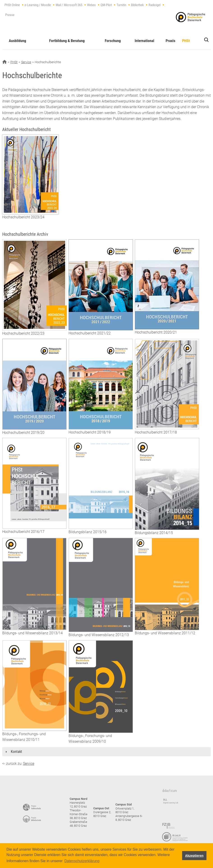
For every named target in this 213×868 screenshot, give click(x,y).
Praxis (171, 41)
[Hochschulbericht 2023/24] (30, 174)
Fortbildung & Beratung (67, 41)
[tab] (106, 752)
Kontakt (16, 752)
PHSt (186, 41)
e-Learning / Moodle (38, 5)
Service (26, 62)
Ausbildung (17, 41)
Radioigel (155, 5)
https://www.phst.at (190, 17)
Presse (10, 15)
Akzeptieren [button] (194, 856)
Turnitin (121, 5)
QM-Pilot (106, 5)
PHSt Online (12, 5)
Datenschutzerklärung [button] (82, 861)
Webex (91, 5)
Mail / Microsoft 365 (69, 5)
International (144, 41)
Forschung (113, 41)
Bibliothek (137, 5)
